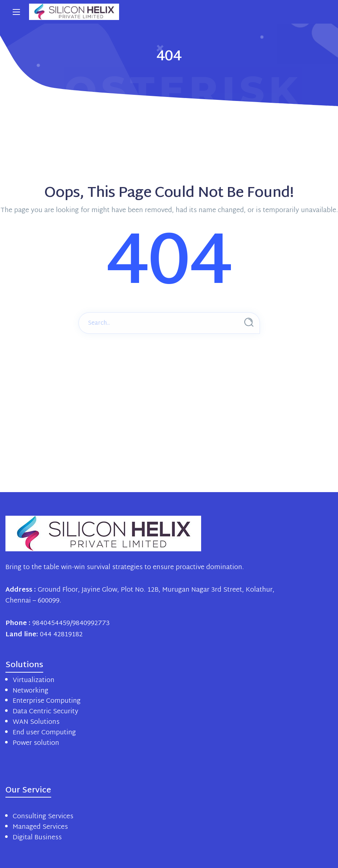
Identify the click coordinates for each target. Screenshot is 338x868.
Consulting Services (43, 817)
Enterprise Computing (47, 701)
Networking (30, 691)
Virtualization (34, 680)
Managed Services (40, 827)
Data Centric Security (46, 712)
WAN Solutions (36, 722)
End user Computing (44, 733)
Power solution (36, 743)
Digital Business (37, 838)
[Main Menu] (16, 12)
